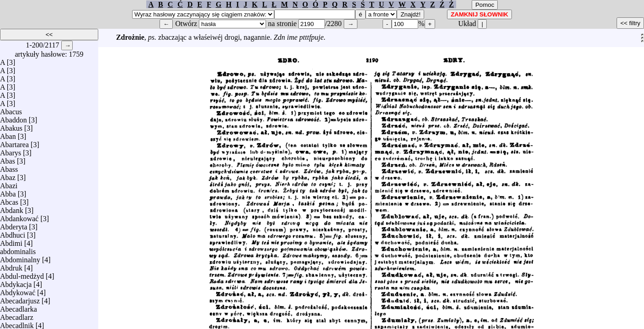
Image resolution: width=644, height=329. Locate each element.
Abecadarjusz (20, 299)
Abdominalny (20, 257)
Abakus (11, 126)
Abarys (11, 151)
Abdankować (19, 216)
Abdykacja (16, 282)
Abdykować (18, 290)
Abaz (8, 175)
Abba (8, 192)
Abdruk (11, 266)
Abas (8, 159)
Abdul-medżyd (22, 274)
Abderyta (14, 225)
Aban (8, 134)
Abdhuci (13, 233)
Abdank (12, 208)
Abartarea (14, 142)
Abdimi (11, 241)
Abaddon (13, 118)
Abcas (9, 200)
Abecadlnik (17, 323)
